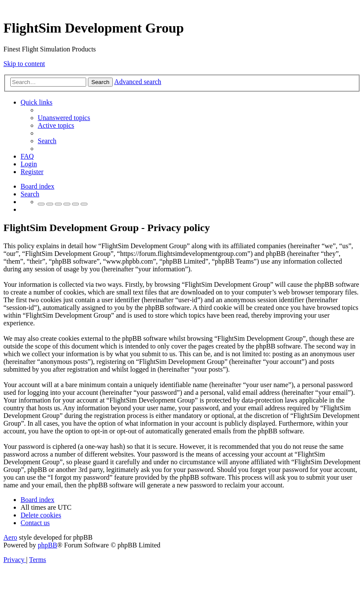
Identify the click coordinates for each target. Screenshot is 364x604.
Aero (10, 537)
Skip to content (24, 64)
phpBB (47, 545)
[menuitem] (64, 118)
